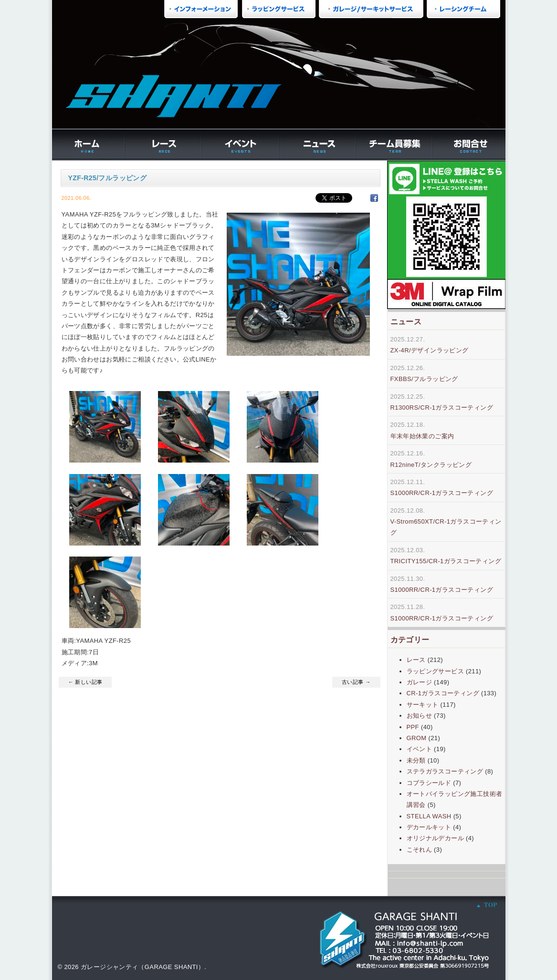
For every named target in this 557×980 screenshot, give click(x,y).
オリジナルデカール (436, 838)
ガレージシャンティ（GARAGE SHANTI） (142, 967)
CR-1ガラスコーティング (443, 693)
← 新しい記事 (85, 682)
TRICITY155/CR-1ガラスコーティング (446, 561)
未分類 (416, 760)
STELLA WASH (429, 816)
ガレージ (420, 682)
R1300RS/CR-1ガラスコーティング (442, 407)
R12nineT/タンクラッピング (431, 465)
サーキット (423, 705)
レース (416, 660)
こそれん (420, 850)
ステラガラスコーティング (445, 771)
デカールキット (429, 827)
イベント (420, 749)
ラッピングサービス (436, 671)
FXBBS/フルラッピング (424, 379)
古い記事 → (356, 682)
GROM (417, 738)
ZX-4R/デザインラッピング (430, 350)
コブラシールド (429, 783)
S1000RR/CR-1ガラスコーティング (442, 493)
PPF (413, 727)
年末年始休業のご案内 (422, 436)
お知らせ (420, 716)
